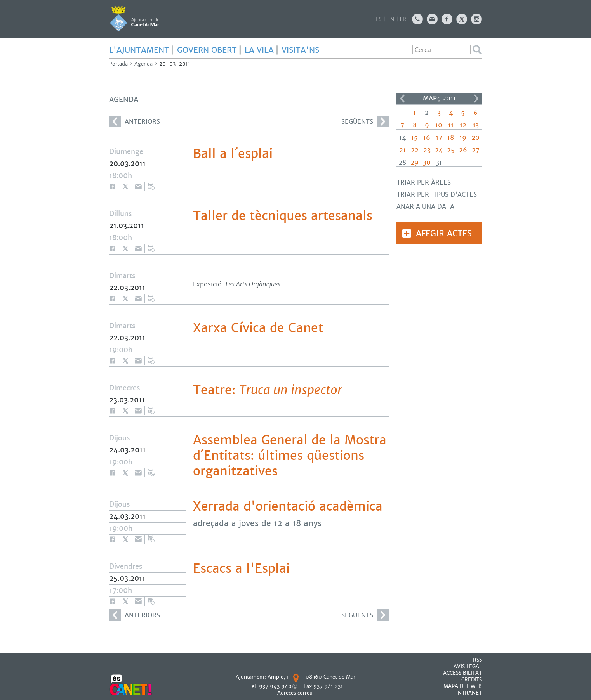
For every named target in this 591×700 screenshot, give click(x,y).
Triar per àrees (424, 183)
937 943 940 (275, 686)
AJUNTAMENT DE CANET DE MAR (135, 19)
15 (415, 138)
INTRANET (469, 693)
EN (391, 19)
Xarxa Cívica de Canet (258, 328)
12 (463, 125)
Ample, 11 (279, 677)
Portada (118, 64)
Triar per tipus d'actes (437, 195)
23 (427, 150)
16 (427, 138)
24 (439, 150)
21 (402, 150)
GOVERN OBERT (207, 50)
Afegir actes (444, 233)
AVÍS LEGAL (468, 666)
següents (365, 121)
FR (403, 19)
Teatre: (268, 390)
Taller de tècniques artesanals (283, 216)
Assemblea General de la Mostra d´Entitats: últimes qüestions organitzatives (290, 456)
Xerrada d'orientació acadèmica (288, 506)
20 (475, 138)
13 (476, 125)
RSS (477, 660)
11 (451, 125)
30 (427, 162)
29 (415, 162)
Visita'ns (300, 50)
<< (402, 99)
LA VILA (259, 50)
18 (451, 138)
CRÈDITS (472, 680)
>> (476, 99)
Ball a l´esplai (233, 154)
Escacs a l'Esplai (241, 568)
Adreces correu (296, 693)
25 (451, 150)
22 (415, 150)
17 (439, 138)
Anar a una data (425, 207)
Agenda (143, 64)
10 (439, 125)
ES (378, 19)
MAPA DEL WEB (463, 686)
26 (463, 150)
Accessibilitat (462, 673)
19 (463, 138)
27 (476, 150)
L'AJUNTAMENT (139, 50)
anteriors (135, 121)
